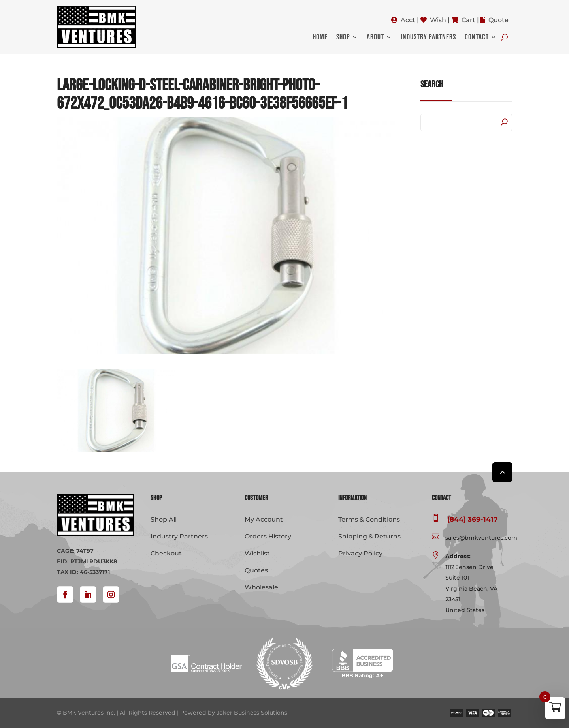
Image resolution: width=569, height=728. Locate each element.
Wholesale (261, 587)
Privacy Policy (360, 553)
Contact (477, 38)
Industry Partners (428, 38)
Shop (343, 38)
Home (320, 38)
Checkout (166, 553)
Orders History (268, 536)
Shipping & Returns (369, 536)
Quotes (256, 570)
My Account (264, 519)
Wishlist (257, 553)
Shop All (164, 519)
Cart (468, 20)
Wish (438, 20)
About (375, 38)
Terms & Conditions (369, 519)
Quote (498, 20)
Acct (408, 20)
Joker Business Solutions (252, 713)
